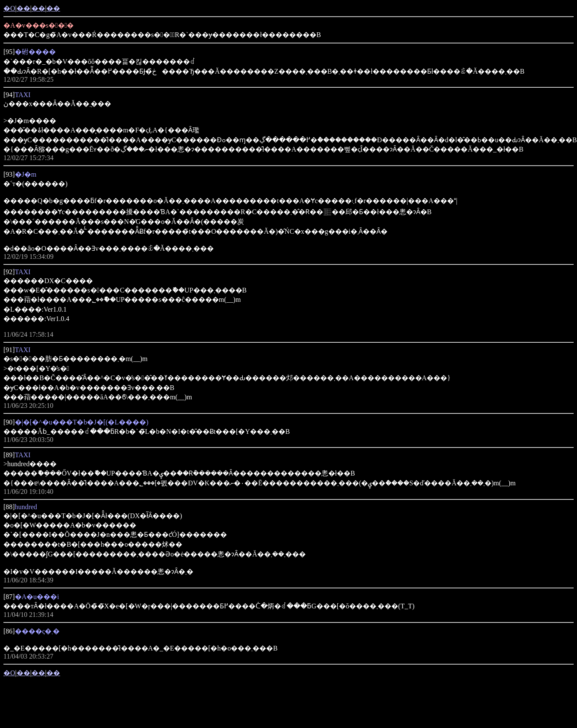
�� (23, 8)
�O (9, 8)
